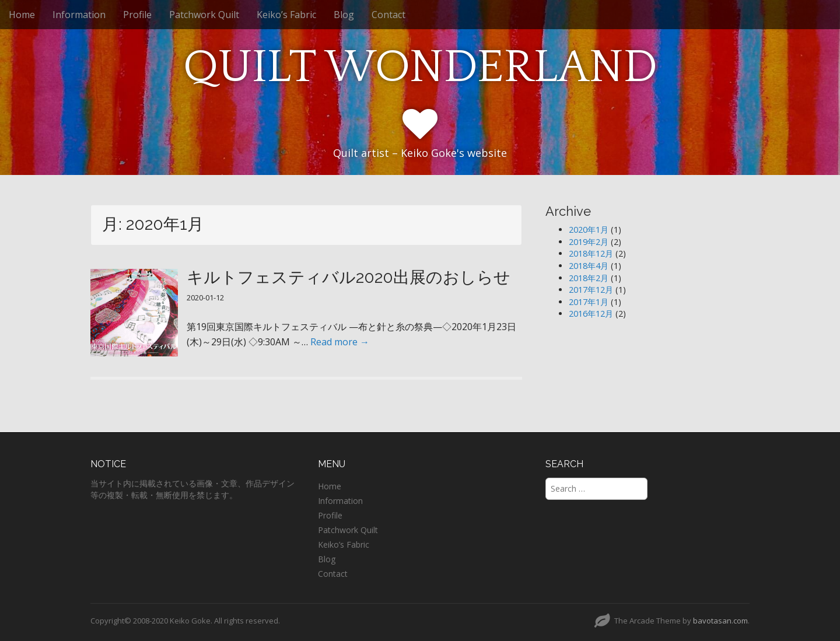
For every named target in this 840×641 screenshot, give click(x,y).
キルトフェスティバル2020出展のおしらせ (349, 277)
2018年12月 (591, 253)
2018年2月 (589, 278)
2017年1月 (589, 302)
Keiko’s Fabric (286, 15)
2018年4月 (589, 266)
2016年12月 (591, 314)
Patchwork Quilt (204, 15)
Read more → (340, 342)
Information (79, 15)
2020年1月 (589, 230)
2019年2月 (589, 242)
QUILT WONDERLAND (420, 67)
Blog (344, 15)
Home (22, 15)
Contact (388, 15)
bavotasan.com (720, 621)
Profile (137, 15)
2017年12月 (591, 290)
